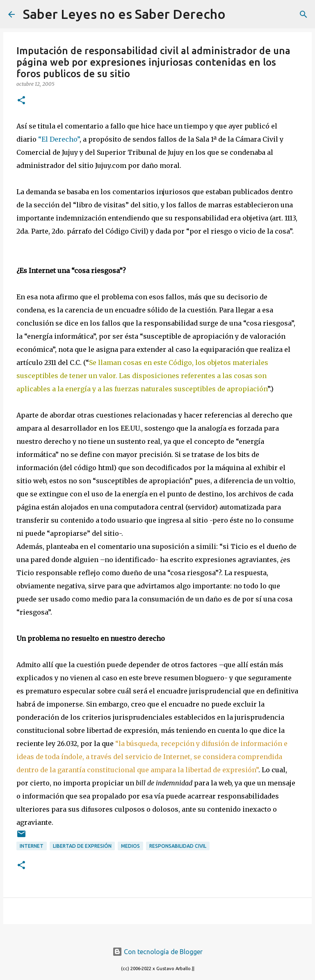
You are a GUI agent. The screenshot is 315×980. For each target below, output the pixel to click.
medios (130, 846)
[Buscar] (237, 14)
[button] (21, 101)
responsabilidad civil (178, 846)
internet (32, 846)
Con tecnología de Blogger (157, 952)
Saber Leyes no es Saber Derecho (124, 14)
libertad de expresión (82, 846)
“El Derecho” (59, 139)
